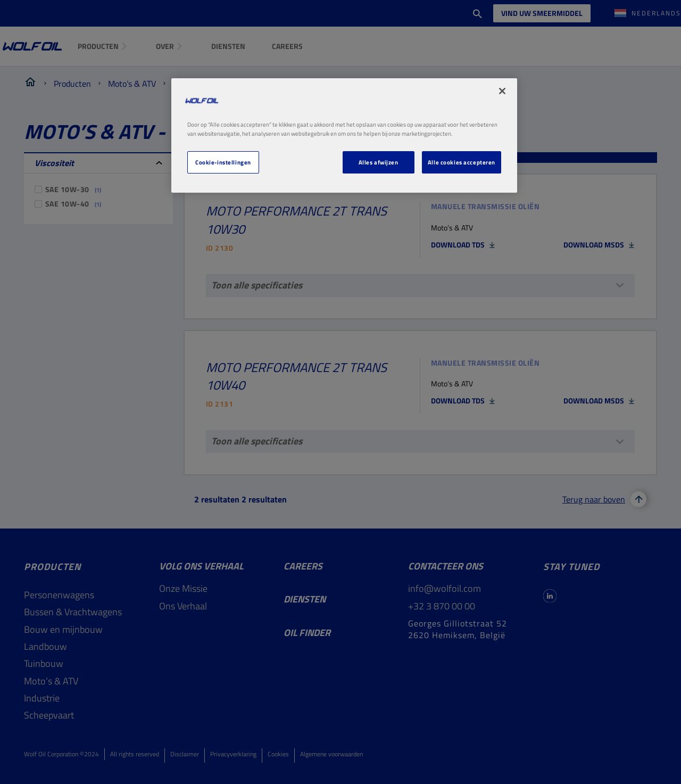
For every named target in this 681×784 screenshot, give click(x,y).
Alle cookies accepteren (462, 162)
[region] (344, 135)
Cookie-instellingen (223, 162)
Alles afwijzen (379, 162)
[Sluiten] (502, 91)
